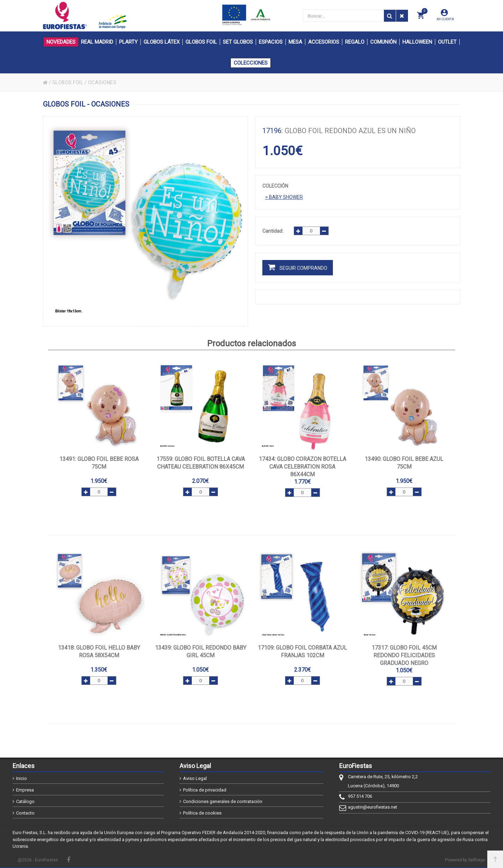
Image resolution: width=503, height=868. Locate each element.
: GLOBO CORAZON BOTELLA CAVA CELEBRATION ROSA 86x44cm (302, 467)
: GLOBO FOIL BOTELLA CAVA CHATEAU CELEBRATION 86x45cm (201, 463)
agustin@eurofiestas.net (373, 807)
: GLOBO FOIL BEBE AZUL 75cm (404, 463)
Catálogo (25, 801)
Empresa (25, 790)
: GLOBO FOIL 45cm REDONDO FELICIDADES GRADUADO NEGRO (404, 655)
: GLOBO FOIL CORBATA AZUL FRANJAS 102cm (302, 652)
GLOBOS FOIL (68, 82)
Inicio (21, 778)
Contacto (25, 813)
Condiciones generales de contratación (223, 801)
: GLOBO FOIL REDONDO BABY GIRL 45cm (201, 652)
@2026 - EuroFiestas (38, 860)
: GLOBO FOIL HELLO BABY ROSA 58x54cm (99, 652)
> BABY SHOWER (284, 197)
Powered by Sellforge (465, 860)
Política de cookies (202, 813)
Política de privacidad (205, 790)
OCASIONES (103, 82)
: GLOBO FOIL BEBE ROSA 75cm (99, 463)
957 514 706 (360, 796)
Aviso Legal (195, 778)
